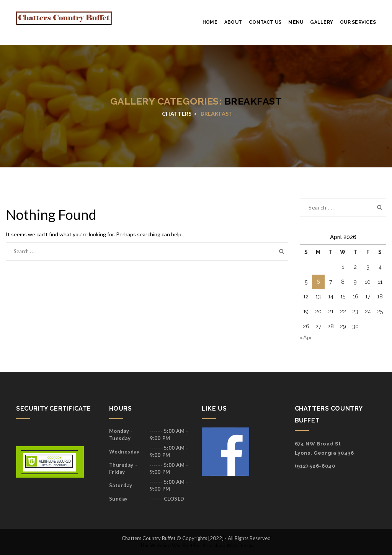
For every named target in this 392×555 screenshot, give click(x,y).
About (233, 22)
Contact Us (265, 22)
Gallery (322, 22)
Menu (296, 22)
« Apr (306, 337)
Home (210, 22)
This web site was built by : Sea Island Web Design (196, 545)
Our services (358, 22)
